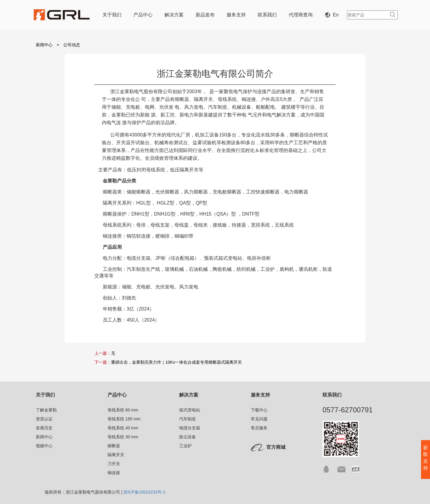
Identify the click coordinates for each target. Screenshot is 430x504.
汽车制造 (188, 419)
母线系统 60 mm (123, 410)
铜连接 (114, 473)
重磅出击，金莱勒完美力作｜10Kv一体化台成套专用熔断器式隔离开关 (176, 362)
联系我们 (267, 15)
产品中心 (143, 15)
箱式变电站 (190, 410)
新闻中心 (44, 45)
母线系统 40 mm (123, 428)
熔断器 (114, 446)
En (333, 15)
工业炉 (185, 446)
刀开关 (114, 464)
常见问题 (259, 419)
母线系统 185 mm (124, 419)
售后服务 (259, 428)
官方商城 (276, 447)
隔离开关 (116, 455)
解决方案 (174, 15)
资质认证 (44, 419)
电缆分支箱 (190, 428)
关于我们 (112, 15)
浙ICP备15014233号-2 (144, 492)
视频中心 (44, 446)
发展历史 (44, 428)
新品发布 (205, 15)
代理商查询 (301, 15)
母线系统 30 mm (123, 437)
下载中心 (259, 410)
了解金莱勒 (46, 410)
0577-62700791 (348, 410)
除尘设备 (188, 437)
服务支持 (236, 15)
